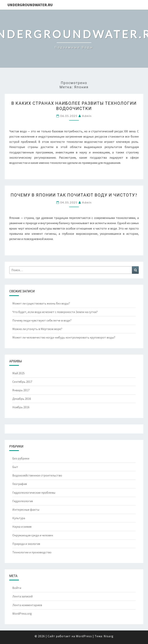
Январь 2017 (21, 390)
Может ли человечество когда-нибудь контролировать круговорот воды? (64, 337)
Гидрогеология (23, 501)
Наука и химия (22, 527)
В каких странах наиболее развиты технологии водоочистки (74, 106)
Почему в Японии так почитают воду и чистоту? (74, 195)
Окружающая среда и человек (33, 535)
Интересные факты (26, 510)
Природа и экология (26, 544)
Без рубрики (21, 458)
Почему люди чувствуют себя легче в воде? (42, 320)
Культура (19, 518)
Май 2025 (18, 373)
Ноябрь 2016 (21, 407)
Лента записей (22, 596)
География (20, 484)
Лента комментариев (27, 605)
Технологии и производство (32, 552)
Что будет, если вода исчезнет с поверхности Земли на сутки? (55, 312)
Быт (15, 467)
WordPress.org (22, 613)
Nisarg (109, 636)
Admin (87, 116)
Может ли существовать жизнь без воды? (41, 303)
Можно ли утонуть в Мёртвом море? (37, 329)
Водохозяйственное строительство (37, 475)
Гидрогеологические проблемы (34, 493)
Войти (17, 588)
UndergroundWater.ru (30, 5)
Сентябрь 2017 (22, 382)
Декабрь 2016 (22, 399)
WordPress (84, 636)
